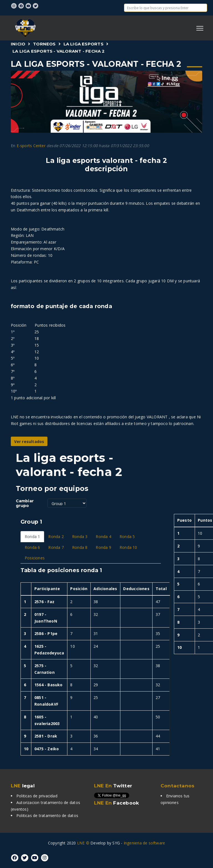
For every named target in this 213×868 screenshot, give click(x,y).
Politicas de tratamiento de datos (47, 815)
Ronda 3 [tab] (80, 537)
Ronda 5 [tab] (127, 537)
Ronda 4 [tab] (103, 537)
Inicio (18, 44)
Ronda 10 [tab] (128, 547)
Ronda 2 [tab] (56, 537)
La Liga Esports (83, 44)
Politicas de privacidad (37, 796)
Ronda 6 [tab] (32, 547)
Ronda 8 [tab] (80, 547)
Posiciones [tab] (35, 558)
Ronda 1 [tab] (32, 537)
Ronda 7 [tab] (56, 547)
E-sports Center (31, 146)
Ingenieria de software (144, 843)
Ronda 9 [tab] (103, 547)
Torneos (44, 44)
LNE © (83, 843)
